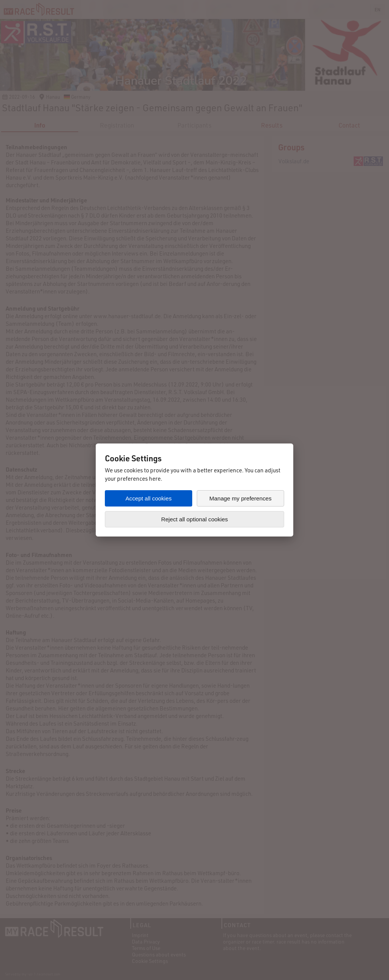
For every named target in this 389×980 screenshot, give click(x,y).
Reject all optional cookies (194, 519)
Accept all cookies (149, 498)
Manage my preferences (240, 498)
